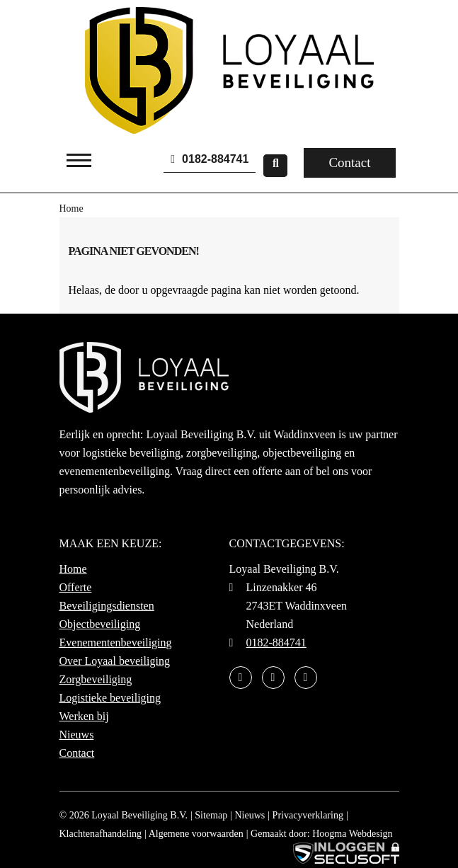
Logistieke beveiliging (110, 698)
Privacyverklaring (308, 815)
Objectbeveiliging (100, 624)
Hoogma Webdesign (352, 834)
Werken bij (84, 716)
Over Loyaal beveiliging (115, 661)
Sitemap (211, 815)
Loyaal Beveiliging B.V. (139, 815)
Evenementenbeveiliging (116, 643)
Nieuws (77, 735)
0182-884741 (210, 159)
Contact (349, 162)
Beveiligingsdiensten (107, 606)
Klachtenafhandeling (101, 834)
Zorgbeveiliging (96, 679)
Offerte (76, 587)
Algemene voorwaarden (196, 834)
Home (73, 569)
